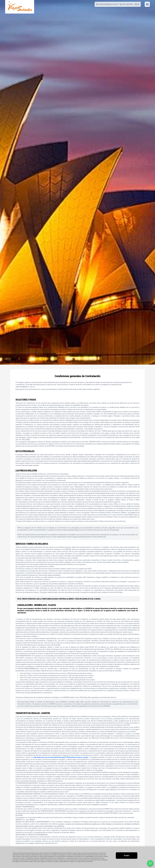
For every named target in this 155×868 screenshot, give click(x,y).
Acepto (127, 855)
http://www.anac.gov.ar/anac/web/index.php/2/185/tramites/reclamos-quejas (61, 757)
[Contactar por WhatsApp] (150, 863)
